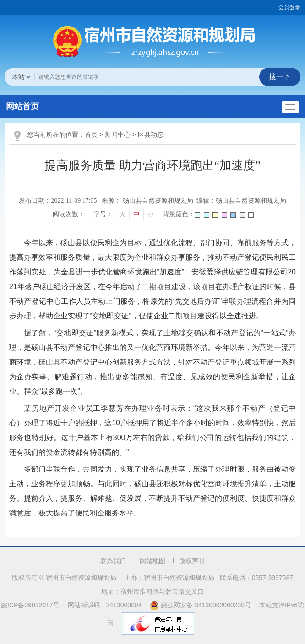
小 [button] (151, 214)
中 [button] (136, 214)
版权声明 (192, 561)
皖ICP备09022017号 (30, 605)
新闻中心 (118, 134)
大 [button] (122, 214)
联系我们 (113, 561)
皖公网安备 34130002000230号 (201, 605)
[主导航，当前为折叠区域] (290, 107)
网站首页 (22, 107)
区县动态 (151, 134)
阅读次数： (69, 214)
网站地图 (152, 561)
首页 (91, 134)
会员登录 (289, 7)
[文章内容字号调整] (125, 215)
